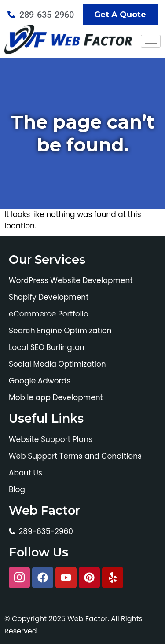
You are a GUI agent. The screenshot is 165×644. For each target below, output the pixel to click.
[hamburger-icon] (151, 41)
